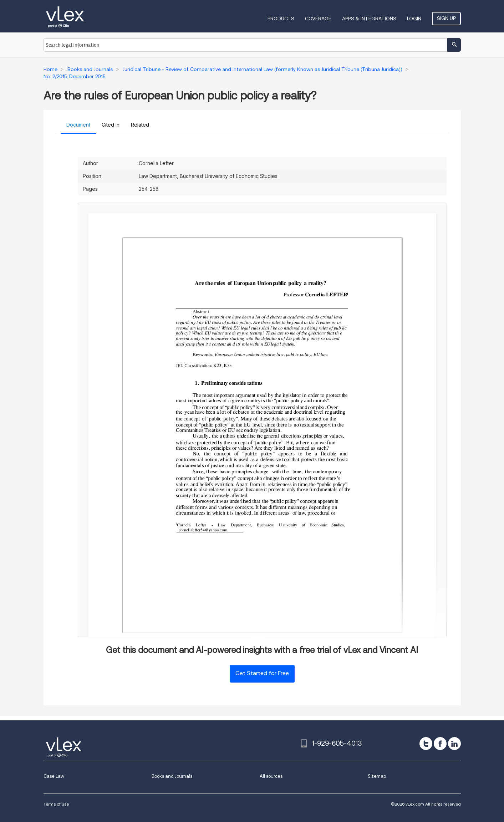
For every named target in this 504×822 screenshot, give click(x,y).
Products (281, 19)
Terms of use (56, 804)
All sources (271, 776)
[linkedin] (454, 744)
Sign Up (446, 18)
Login (414, 19)
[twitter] (426, 744)
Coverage (318, 19)
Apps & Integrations (369, 19)
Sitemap (377, 776)
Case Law (54, 776)
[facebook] (440, 744)
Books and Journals (172, 776)
